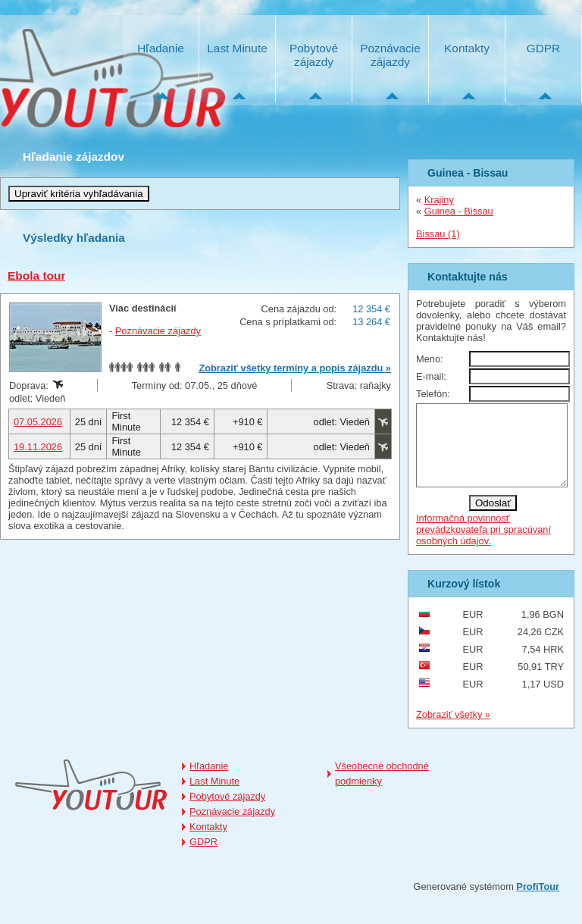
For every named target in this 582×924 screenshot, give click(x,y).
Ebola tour (36, 276)
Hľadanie (161, 48)
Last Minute (237, 48)
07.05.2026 (38, 422)
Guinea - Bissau (459, 211)
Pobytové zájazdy (314, 55)
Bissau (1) (438, 234)
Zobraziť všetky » (453, 730)
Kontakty (467, 48)
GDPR (543, 48)
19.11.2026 (38, 447)
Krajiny (439, 200)
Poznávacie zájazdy (390, 55)
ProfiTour (538, 902)
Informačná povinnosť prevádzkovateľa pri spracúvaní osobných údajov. (483, 545)
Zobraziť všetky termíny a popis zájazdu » (295, 368)
